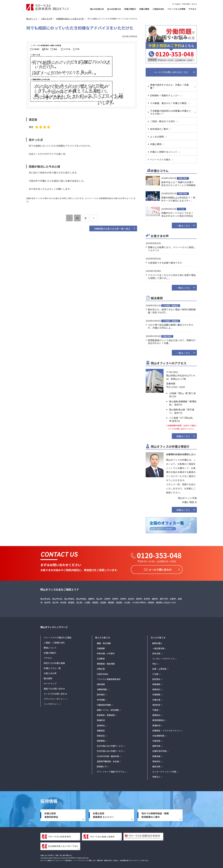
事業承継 (156, 755)
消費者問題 (102, 689)
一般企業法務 (158, 647)
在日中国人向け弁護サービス (110, 745)
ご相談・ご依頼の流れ (54, 642)
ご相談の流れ (158, 9)
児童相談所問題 (104, 704)
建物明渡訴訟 (158, 719)
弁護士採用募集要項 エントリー (103, 814)
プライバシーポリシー (54, 698)
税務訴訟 (156, 689)
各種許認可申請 (159, 750)
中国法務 (156, 740)
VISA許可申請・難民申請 (108, 755)
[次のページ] (94, 218)
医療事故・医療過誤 (106, 714)
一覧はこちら (183, 226)
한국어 (194, 4)
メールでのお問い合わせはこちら (171, 72)
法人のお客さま (114, 9)
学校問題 (101, 699)
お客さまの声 (50, 672)
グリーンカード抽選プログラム (111, 771)
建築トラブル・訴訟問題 (108, 709)
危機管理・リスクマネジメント (166, 730)
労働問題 (101, 647)
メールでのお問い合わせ (55, 693)
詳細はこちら (183, 436)
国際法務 (156, 745)
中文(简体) (186, 4)
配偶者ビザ (102, 766)
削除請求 (101, 694)
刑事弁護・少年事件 (106, 653)
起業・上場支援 (159, 668)
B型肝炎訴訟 (103, 673)
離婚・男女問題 (104, 642)
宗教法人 (156, 776)
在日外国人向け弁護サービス (110, 750)
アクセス (192, 9)
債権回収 (101, 719)
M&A (154, 663)
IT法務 (155, 673)
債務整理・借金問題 (106, 663)
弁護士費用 (144, 9)
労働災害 (101, 668)
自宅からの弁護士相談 (54, 662)
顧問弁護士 (157, 642)
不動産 (155, 709)
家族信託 (101, 735)
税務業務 (101, 740)
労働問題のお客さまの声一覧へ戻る (112, 229)
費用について (50, 647)
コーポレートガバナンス (163, 658)
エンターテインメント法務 (164, 771)
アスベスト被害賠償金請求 (109, 678)
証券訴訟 (101, 725)
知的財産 (156, 704)
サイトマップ (50, 683)
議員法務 (156, 766)
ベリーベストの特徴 (176, 9)
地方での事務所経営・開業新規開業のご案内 (155, 814)
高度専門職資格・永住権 (108, 761)
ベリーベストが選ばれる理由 (58, 637)
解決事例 (48, 678)
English (178, 4)
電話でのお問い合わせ (54, 688)
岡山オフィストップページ (54, 626)
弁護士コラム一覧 (52, 667)
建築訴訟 (156, 714)
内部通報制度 (158, 735)
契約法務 (156, 653)
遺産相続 (101, 683)
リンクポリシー (51, 703)
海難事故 (101, 730)
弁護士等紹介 (130, 9)
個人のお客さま (97, 9)
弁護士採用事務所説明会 (51, 814)
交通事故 (101, 658)
